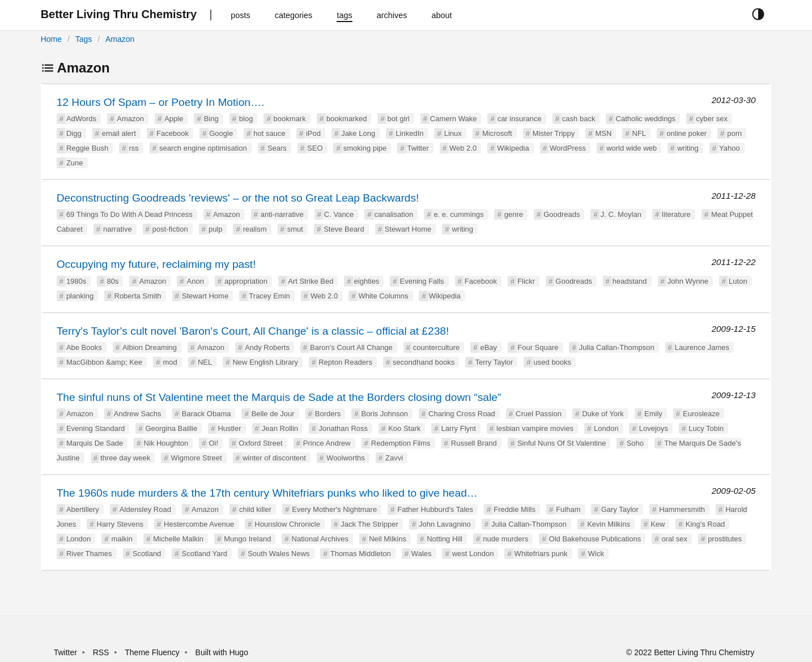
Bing (211, 119)
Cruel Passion (539, 414)
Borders (328, 414)
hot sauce (269, 133)
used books (553, 362)
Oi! (213, 443)
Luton (738, 281)
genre (514, 214)
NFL (639, 133)
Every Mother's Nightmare (334, 509)
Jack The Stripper (369, 524)
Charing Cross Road (462, 414)
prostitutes (725, 539)
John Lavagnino (445, 524)
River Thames (89, 554)
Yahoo (730, 148)
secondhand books (424, 362)
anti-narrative (282, 214)
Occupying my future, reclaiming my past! (156, 264)
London (606, 428)
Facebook (173, 133)
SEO (315, 148)
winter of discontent (274, 458)
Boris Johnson (384, 414)
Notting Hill (445, 539)
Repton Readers (345, 362)
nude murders (505, 539)
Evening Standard (95, 428)
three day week (125, 458)
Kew (658, 524)
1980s (76, 281)
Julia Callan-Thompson (617, 347)
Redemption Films (401, 443)
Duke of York (603, 414)
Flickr (526, 281)
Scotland (147, 554)
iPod (313, 133)
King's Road (705, 524)
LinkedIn (409, 133)
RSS (101, 652)
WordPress (568, 148)
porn (734, 133)
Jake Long (358, 133)
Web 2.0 (463, 148)
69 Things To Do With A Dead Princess (129, 214)
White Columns (383, 296)
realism (255, 229)
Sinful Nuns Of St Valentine (562, 443)
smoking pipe (365, 148)
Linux (453, 133)
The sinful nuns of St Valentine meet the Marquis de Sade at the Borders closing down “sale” (279, 397)
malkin (122, 539)
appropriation (246, 281)
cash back (579, 119)
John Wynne (688, 281)
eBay (488, 347)
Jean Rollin (280, 428)
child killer (255, 509)
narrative (118, 229)
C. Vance (339, 214)
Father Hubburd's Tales (435, 509)
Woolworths (346, 458)
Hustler (229, 428)
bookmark (290, 119)
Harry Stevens (120, 524)
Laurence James (702, 347)
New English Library (265, 362)
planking (80, 296)
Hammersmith (682, 509)
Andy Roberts (267, 347)
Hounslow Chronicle (287, 524)
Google (221, 133)
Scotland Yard (205, 554)
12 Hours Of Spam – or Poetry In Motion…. (161, 102)
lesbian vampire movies (535, 428)
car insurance (520, 119)
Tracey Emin (269, 296)
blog (246, 119)
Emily (653, 414)
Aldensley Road (145, 509)
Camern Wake (454, 119)
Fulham (568, 509)
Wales (422, 554)
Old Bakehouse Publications (595, 539)
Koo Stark (404, 428)
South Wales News (279, 554)
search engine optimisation (203, 148)
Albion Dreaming (150, 347)
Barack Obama (207, 414)
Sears (277, 148)
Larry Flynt (458, 428)
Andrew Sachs (138, 414)
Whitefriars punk (541, 554)
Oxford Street (260, 443)
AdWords (81, 119)
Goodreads (562, 214)
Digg (74, 133)
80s (112, 281)
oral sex (674, 539)
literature (676, 214)
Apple (174, 119)
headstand (630, 281)
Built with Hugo (222, 652)
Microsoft (497, 133)
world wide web (632, 148)
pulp (216, 229)
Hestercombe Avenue (199, 524)
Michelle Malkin (178, 539)
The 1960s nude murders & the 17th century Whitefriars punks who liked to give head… (267, 493)
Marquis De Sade (95, 443)
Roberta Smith (138, 296)
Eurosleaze (701, 414)
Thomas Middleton (361, 554)
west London (473, 554)
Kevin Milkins (609, 524)
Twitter (418, 148)
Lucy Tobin (706, 428)
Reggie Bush (87, 148)
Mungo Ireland (247, 539)
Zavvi (394, 458)
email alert (119, 133)
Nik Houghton (166, 443)
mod (170, 362)
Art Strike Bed (311, 281)
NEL (205, 362)
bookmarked (347, 119)
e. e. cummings (458, 214)
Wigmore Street (196, 458)
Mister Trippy (554, 133)
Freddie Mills (515, 509)
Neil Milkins (388, 539)
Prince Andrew (327, 443)
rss (134, 148)
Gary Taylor (620, 509)
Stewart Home (408, 229)
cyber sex (712, 119)
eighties (367, 281)
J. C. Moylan (621, 214)
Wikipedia (513, 148)
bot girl (399, 119)
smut (295, 229)
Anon (195, 281)
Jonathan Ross (343, 428)
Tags (84, 39)
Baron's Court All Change (351, 347)
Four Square (538, 347)
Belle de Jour (273, 414)
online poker (686, 133)
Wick (596, 554)
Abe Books (84, 347)
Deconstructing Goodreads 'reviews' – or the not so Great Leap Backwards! (238, 198)
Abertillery (83, 509)
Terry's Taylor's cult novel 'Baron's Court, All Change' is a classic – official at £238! (253, 331)
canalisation (394, 214)
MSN (603, 133)
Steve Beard (344, 229)
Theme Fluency (153, 652)
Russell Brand (474, 443)
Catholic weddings (646, 119)
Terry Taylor (494, 362)
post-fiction (170, 229)
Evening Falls (422, 281)
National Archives (320, 539)
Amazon (120, 39)
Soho (635, 443)
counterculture (436, 347)
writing (688, 148)
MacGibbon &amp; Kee (104, 362)
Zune (75, 163)
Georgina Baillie (171, 428)
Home (51, 39)
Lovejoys (654, 428)
